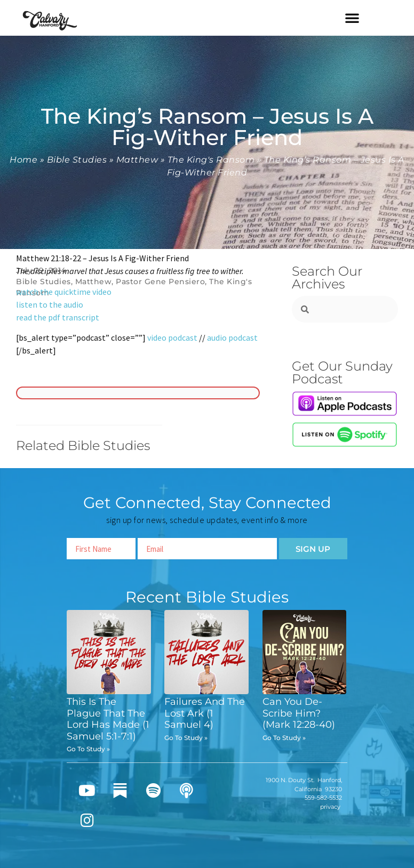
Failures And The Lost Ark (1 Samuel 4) (205, 713)
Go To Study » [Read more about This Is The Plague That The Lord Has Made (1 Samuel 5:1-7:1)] (88, 749)
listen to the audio (50, 304)
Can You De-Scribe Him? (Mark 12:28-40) (299, 713)
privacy (330, 807)
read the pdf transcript (58, 317)
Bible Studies (77, 160)
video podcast (172, 337)
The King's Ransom (211, 160)
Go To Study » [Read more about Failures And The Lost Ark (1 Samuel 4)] (186, 738)
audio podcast (232, 337)
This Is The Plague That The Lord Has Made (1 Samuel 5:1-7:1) (108, 719)
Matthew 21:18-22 (49, 258)
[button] (352, 18)
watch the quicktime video (64, 292)
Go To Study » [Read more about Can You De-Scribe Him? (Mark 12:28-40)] (284, 738)
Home (23, 160)
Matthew (137, 160)
